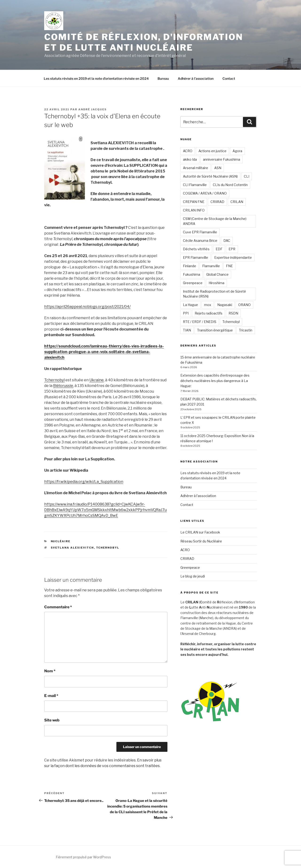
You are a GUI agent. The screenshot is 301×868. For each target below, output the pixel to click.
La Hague (190, 305)
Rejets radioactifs (209, 313)
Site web (52, 720)
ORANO (244, 305)
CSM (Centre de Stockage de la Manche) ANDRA (215, 221)
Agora (237, 151)
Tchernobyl (54, 380)
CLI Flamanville (195, 185)
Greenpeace (193, 283)
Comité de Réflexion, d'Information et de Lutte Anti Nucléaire (144, 42)
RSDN (233, 313)
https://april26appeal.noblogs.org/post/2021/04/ (87, 307)
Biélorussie (63, 386)
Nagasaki (225, 305)
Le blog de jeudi (193, 576)
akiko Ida (190, 159)
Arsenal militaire (196, 168)
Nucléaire (61, 541)
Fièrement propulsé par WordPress (83, 857)
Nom (50, 671)
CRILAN (237, 202)
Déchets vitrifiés (196, 249)
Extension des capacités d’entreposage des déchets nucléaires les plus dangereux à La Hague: (215, 381)
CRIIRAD (217, 202)
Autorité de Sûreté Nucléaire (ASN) (210, 176)
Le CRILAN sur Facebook (200, 532)
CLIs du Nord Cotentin (230, 185)
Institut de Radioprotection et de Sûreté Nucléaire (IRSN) (214, 294)
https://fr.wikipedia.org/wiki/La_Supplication (84, 482)
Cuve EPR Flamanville (200, 232)
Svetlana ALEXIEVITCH (72, 548)
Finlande (190, 266)
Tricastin (246, 330)
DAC (227, 241)
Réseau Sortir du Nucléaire (201, 541)
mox (208, 305)
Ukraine (97, 380)
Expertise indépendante (233, 257)
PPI (186, 313)
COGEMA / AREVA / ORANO (205, 193)
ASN (218, 168)
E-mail (51, 696)
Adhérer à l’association (196, 78)
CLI (247, 176)
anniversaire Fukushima (222, 159)
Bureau (163, 78)
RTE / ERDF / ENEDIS (200, 322)
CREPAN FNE (194, 202)
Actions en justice (212, 151)
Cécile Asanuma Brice (200, 241)
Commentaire (58, 607)
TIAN (187, 330)
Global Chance (217, 274)
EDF (219, 249)
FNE (229, 266)
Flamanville (211, 266)
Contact (229, 78)
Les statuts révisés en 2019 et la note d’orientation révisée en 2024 (96, 78)
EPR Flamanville (196, 257)
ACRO (188, 151)
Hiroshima (216, 283)
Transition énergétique (215, 330)
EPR (232, 249)
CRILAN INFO (194, 210)
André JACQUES (93, 109)
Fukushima (192, 274)
